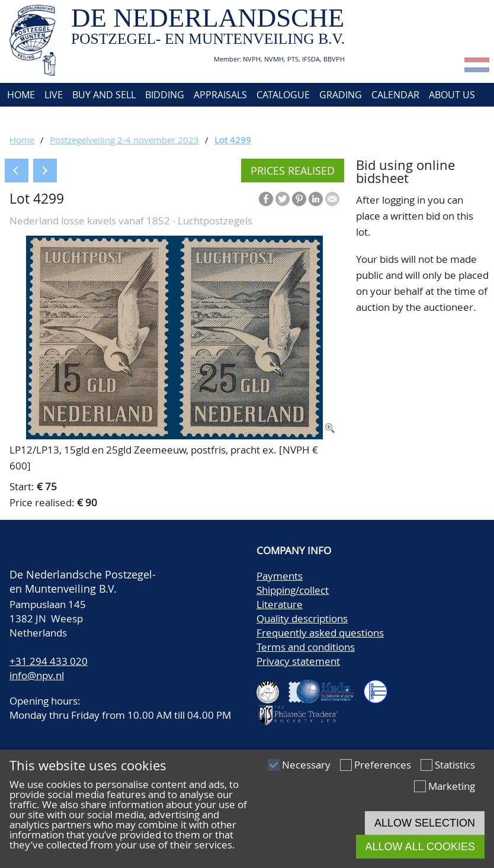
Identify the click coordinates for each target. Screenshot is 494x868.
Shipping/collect (293, 590)
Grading (341, 95)
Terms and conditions (306, 647)
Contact (26, 118)
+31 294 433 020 (49, 661)
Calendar (395, 95)
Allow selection (425, 823)
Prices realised (293, 171)
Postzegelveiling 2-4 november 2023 (124, 140)
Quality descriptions (302, 618)
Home (20, 95)
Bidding (165, 95)
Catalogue (283, 95)
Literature (280, 604)
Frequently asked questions (320, 633)
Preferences (383, 765)
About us (452, 95)
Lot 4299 (233, 140)
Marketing (452, 786)
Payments (280, 576)
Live (54, 95)
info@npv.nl (37, 675)
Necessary (306, 765)
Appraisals (220, 95)
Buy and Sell (104, 95)
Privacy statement (298, 661)
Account (78, 118)
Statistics (455, 765)
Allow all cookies (420, 847)
